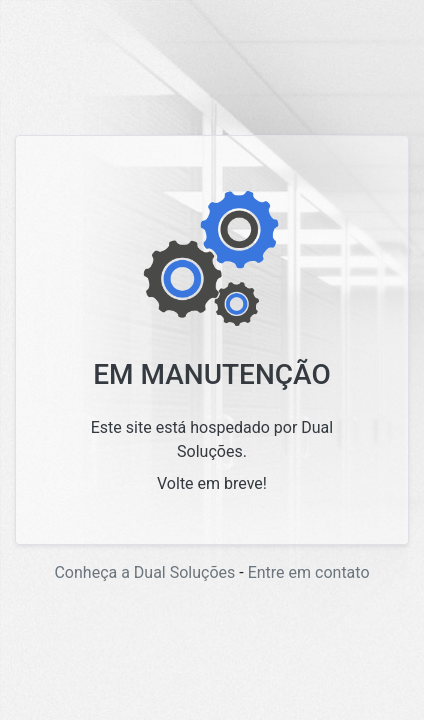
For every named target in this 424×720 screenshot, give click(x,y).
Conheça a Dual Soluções (144, 572)
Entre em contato (309, 572)
